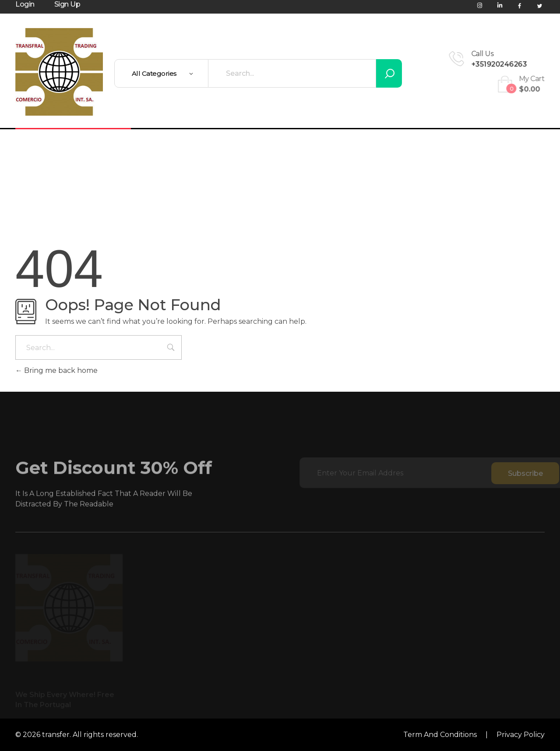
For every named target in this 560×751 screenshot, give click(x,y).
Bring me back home (56, 370)
